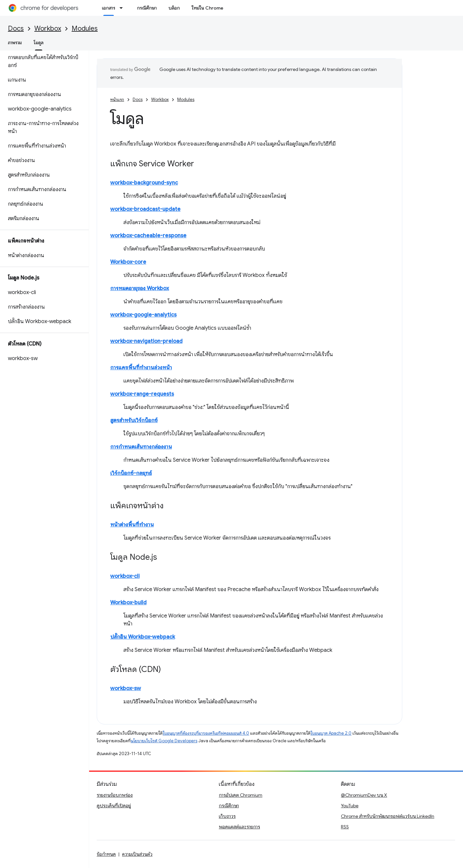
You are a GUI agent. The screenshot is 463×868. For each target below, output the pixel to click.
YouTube (350, 806)
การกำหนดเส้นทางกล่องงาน (141, 447)
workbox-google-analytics (143, 315)
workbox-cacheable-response (148, 236)
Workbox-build (128, 603)
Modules (85, 29)
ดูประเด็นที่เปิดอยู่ (114, 806)
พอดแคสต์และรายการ (239, 827)
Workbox (48, 29)
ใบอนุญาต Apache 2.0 (331, 733)
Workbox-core (128, 262)
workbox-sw (126, 688)
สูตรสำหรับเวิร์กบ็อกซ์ (134, 420)
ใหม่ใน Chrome (208, 8)
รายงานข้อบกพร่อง (115, 795)
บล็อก (174, 8)
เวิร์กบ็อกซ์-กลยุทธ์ (131, 473)
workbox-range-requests (142, 394)
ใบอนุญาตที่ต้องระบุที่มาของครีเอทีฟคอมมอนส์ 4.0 (206, 733)
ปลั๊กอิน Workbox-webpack (143, 637)
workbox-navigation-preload (146, 341)
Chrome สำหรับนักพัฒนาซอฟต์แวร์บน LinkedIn (388, 816)
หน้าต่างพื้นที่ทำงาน (132, 525)
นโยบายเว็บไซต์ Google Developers (164, 741)
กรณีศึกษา (147, 8)
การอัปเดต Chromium (241, 795)
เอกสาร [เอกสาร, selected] (109, 8)
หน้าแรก (117, 100)
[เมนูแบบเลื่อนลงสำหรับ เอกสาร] (123, 8)
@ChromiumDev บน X (364, 795)
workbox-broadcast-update (145, 209)
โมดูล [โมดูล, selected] (39, 43)
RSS (345, 827)
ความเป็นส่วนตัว (137, 854)
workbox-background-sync (144, 183)
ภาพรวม (15, 43)
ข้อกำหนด (106, 854)
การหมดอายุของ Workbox (140, 288)
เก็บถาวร (227, 816)
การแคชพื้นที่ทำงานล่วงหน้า (141, 368)
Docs (16, 29)
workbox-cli (125, 576)
